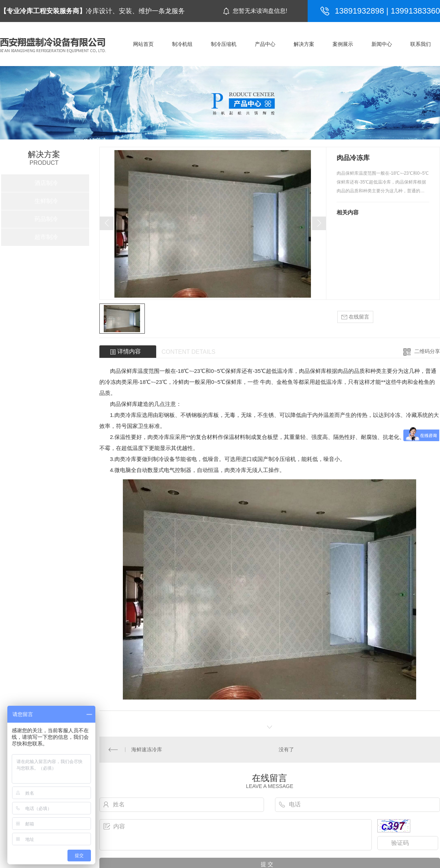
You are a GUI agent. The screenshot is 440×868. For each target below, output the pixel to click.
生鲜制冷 (46, 201)
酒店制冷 (46, 183)
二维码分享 (427, 351)
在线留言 (355, 317)
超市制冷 (46, 237)
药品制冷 (46, 219)
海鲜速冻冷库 (147, 749)
